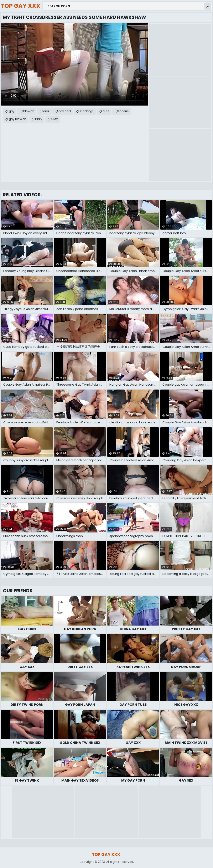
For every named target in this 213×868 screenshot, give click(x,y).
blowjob (29, 111)
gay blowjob (18, 119)
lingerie (124, 111)
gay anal (65, 111)
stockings (87, 111)
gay (12, 111)
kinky (39, 119)
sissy (54, 119)
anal (46, 111)
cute (106, 111)
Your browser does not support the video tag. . (74, 64)
